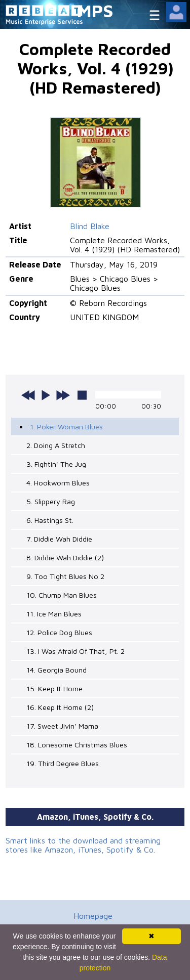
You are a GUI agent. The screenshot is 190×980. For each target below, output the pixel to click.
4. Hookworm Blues (58, 483)
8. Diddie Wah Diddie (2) (65, 558)
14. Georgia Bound (56, 670)
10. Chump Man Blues (62, 595)
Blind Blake (90, 226)
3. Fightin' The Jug (56, 464)
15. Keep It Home (54, 688)
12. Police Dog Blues (59, 632)
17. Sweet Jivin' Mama (62, 726)
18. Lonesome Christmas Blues (77, 745)
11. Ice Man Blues (54, 614)
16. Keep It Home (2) (60, 707)
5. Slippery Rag (51, 501)
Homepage (93, 916)
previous (28, 395)
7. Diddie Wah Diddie (59, 539)
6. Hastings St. (50, 520)
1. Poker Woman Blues (66, 427)
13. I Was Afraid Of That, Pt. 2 (75, 651)
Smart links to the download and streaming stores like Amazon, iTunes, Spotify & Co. (83, 845)
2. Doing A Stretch (56, 445)
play (46, 395)
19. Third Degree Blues (63, 763)
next (63, 395)
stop (82, 395)
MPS (95, 10)
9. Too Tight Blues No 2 (65, 576)
